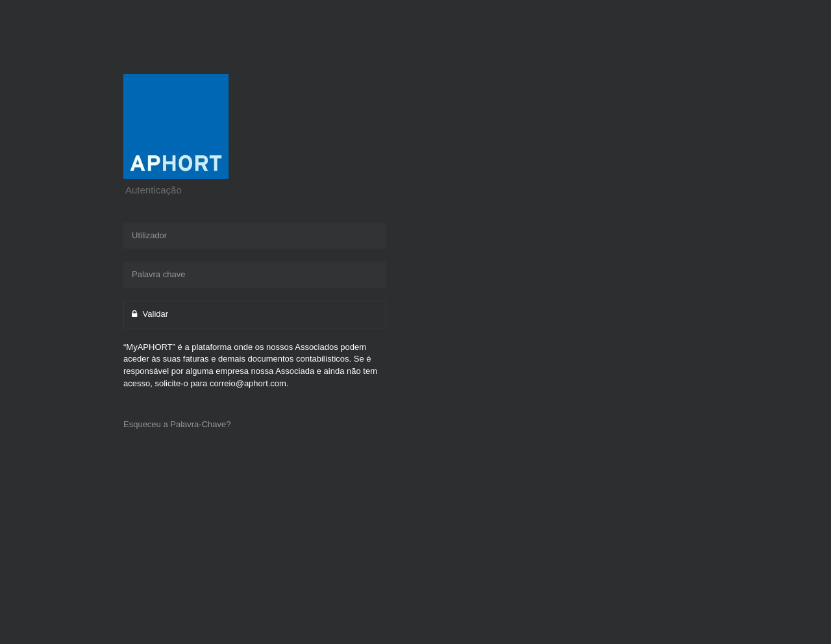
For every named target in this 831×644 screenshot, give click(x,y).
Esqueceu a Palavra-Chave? (177, 424)
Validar (150, 314)
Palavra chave (158, 274)
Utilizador (149, 235)
